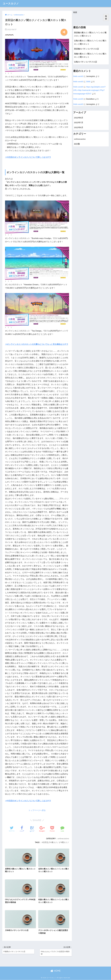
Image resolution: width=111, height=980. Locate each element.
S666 (88, 82)
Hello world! (78, 76)
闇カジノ (65, 842)
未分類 (77, 144)
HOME (55, 971)
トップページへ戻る (37, 810)
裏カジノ (55, 842)
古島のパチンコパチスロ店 (85, 62)
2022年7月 (79, 123)
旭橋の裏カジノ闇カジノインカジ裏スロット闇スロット (90, 55)
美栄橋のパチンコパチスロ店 (86, 49)
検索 (75, 12)
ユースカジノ (11, 3)
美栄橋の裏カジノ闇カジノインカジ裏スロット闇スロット (90, 34)
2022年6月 (79, 128)
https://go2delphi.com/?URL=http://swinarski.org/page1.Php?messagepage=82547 (89, 90)
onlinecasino (63, 839)
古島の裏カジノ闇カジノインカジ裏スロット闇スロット (90, 42)
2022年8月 (79, 118)
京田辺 (46, 842)
